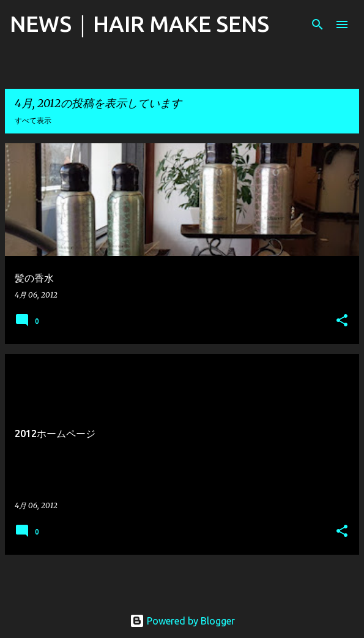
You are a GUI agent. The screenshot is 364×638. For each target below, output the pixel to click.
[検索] (318, 24)
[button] (342, 321)
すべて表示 (33, 120)
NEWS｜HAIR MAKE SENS (139, 24)
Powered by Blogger (182, 621)
